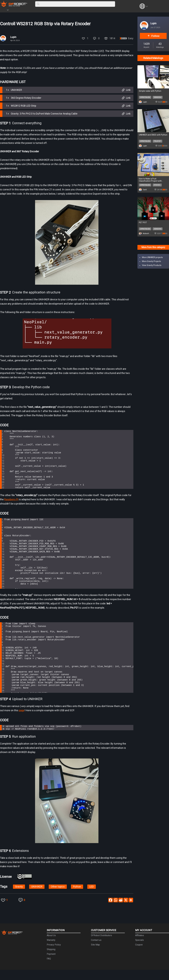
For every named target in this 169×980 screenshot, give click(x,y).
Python (77, 897)
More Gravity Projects (151, 261)
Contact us (96, 950)
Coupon (139, 955)
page (22, 720)
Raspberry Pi (11, 509)
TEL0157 (157, 141)
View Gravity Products (152, 265)
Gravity (19, 897)
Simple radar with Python (150, 91)
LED (92, 897)
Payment (51, 964)
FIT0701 (157, 185)
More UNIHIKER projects (152, 257)
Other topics (58, 897)
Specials (139, 950)
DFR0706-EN (145, 97)
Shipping (51, 959)
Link (126, 90)
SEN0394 (158, 229)
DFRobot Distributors (101, 946)
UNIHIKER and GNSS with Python (153, 135)
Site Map (95, 955)
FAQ (49, 969)
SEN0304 (158, 97)
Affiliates (140, 946)
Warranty (51, 950)
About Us (51, 946)
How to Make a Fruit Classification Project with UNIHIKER (150, 180)
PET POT (143, 223)
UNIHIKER (37, 897)
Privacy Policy (54, 955)
